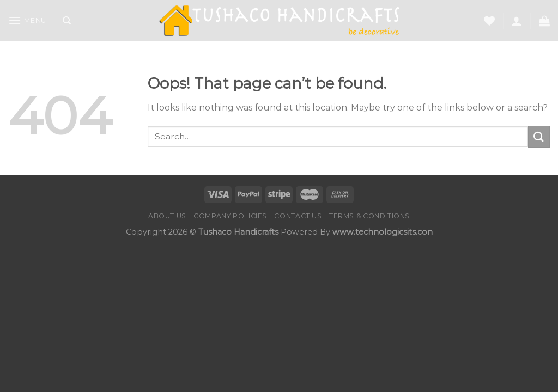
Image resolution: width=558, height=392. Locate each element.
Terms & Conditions (369, 216)
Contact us (298, 216)
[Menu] (27, 20)
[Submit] (539, 136)
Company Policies (230, 216)
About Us (167, 216)
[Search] (67, 21)
